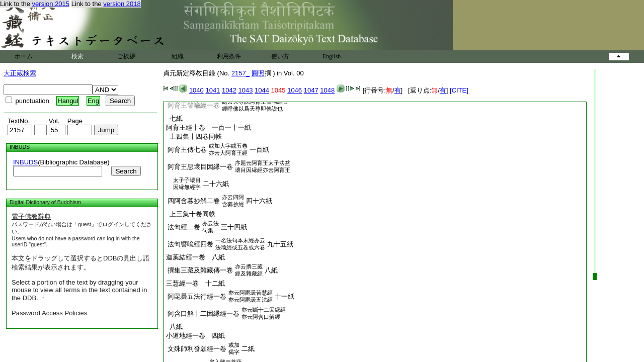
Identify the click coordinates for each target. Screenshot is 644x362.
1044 (262, 90)
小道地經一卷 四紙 (195, 336)
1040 (196, 90)
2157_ (240, 73)
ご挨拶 (126, 56)
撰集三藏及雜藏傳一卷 (200, 270)
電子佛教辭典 (31, 216)
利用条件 (229, 56)
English (332, 56)
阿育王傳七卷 (187, 150)
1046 (295, 90)
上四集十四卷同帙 (194, 137)
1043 (246, 90)
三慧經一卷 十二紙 (195, 283)
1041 (213, 90)
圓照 (258, 73)
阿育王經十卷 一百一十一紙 (209, 127)
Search (126, 171)
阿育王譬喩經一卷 (194, 105)
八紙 (174, 327)
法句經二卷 (184, 227)
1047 (311, 90)
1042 (229, 90)
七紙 (174, 118)
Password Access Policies (49, 313)
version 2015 (51, 4)
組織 (178, 56)
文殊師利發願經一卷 (197, 349)
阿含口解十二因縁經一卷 (204, 313)
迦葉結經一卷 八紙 (195, 257)
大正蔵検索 (20, 73)
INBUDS (25, 162)
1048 (327, 90)
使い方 (280, 56)
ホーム (24, 56)
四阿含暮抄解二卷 (194, 201)
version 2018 (122, 4)
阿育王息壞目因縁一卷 (200, 167)
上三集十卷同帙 (191, 214)
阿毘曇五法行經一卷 (197, 296)
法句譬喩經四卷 (190, 244)
